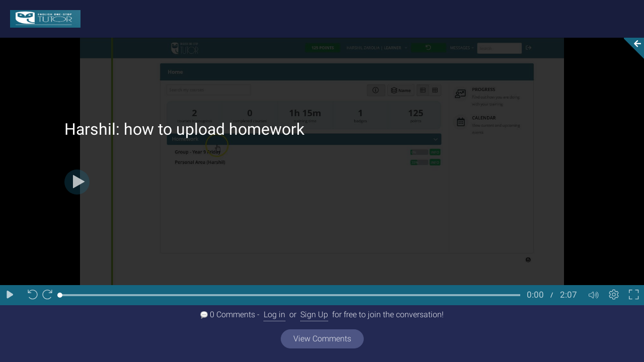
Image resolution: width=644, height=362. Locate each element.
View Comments (322, 339)
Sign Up (314, 314)
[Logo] (40, 18)
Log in (274, 314)
